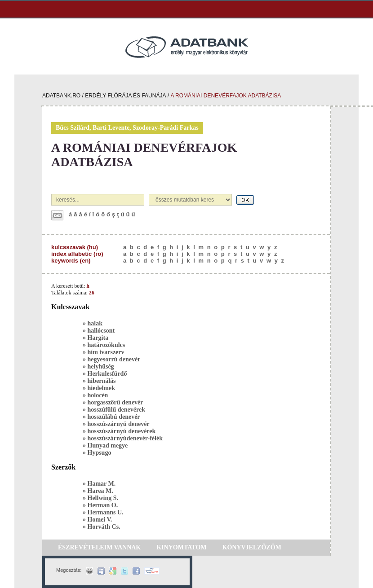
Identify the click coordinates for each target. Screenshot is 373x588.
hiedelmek (101, 388)
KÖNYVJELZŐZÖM (252, 547)
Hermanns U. (106, 512)
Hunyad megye (108, 445)
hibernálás (102, 381)
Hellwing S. (103, 498)
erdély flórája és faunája (125, 96)
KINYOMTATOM (181, 547)
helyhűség (101, 366)
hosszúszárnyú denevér (119, 424)
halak (95, 323)
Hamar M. (102, 484)
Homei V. (100, 520)
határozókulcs (107, 345)
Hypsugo (100, 453)
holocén (98, 395)
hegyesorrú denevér (114, 359)
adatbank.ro (61, 96)
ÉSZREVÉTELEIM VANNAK (99, 547)
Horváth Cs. (104, 527)
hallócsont (101, 331)
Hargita (98, 338)
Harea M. (100, 491)
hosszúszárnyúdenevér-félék (125, 438)
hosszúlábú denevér (114, 417)
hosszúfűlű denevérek (116, 410)
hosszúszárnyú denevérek (122, 431)
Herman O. (103, 505)
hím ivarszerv (106, 352)
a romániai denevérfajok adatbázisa (226, 96)
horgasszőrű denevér (115, 402)
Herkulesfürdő (107, 374)
